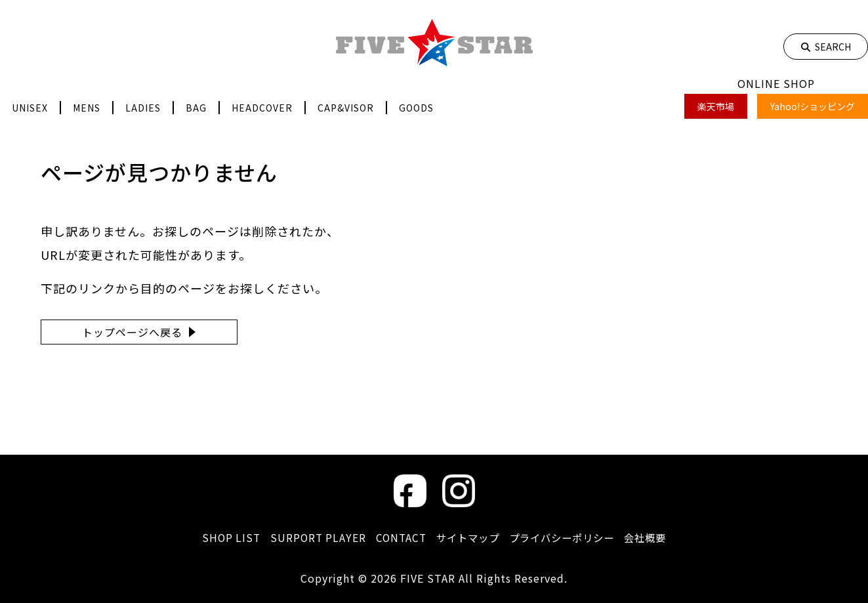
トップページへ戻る (132, 332)
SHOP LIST (223, 537)
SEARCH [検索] (826, 47)
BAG (196, 108)
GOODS (416, 108)
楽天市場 (716, 106)
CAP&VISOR (346, 108)
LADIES (143, 108)
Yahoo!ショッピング (813, 106)
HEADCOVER (262, 108)
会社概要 (653, 537)
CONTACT (397, 537)
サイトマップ (466, 537)
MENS (87, 108)
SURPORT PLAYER (312, 537)
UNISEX (30, 108)
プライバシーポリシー (566, 537)
